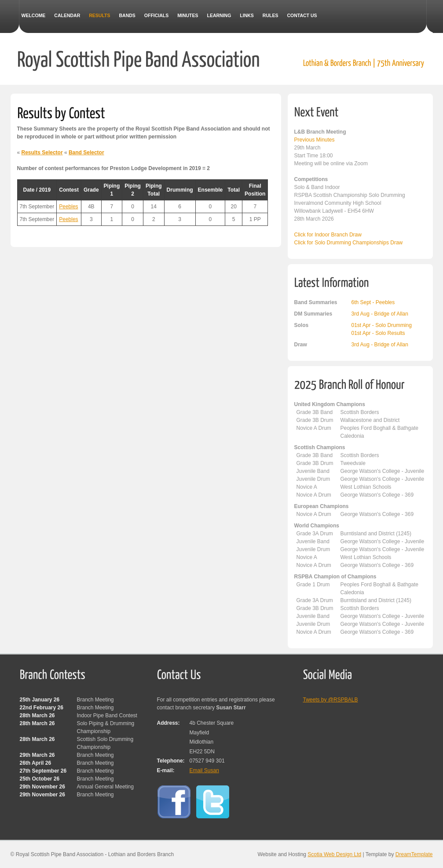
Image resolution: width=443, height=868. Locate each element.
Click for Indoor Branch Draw (328, 235)
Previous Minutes (315, 140)
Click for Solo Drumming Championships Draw (349, 243)
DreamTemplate (414, 854)
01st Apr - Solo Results (378, 333)
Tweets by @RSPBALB (331, 700)
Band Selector (86, 153)
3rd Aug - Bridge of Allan (380, 314)
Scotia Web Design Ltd (334, 854)
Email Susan (204, 770)
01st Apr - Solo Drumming (382, 325)
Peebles (68, 207)
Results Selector (42, 153)
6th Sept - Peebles (373, 302)
